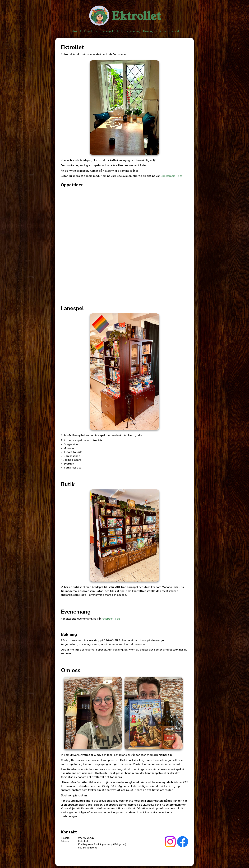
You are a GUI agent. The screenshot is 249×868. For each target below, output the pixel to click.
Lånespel (107, 31)
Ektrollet (76, 31)
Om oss (161, 31)
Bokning (148, 31)
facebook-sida (111, 619)
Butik (119, 31)
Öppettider (92, 31)
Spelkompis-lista (172, 176)
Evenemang (133, 31)
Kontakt (174, 31)
